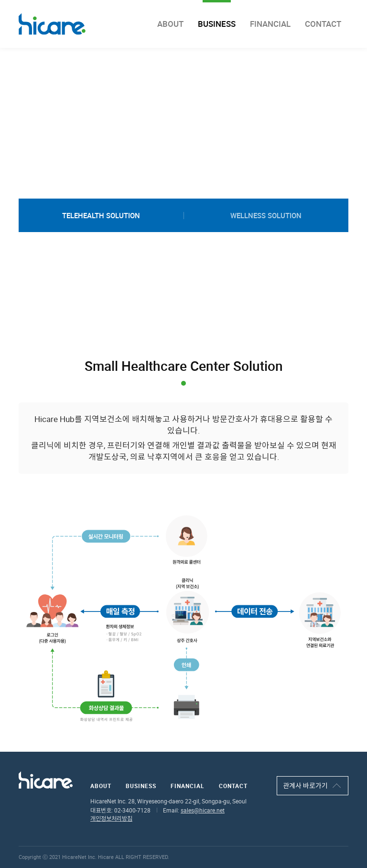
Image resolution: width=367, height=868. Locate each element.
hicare (52, 24)
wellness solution (266, 215)
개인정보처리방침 (111, 818)
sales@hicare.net (203, 810)
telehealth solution (101, 215)
